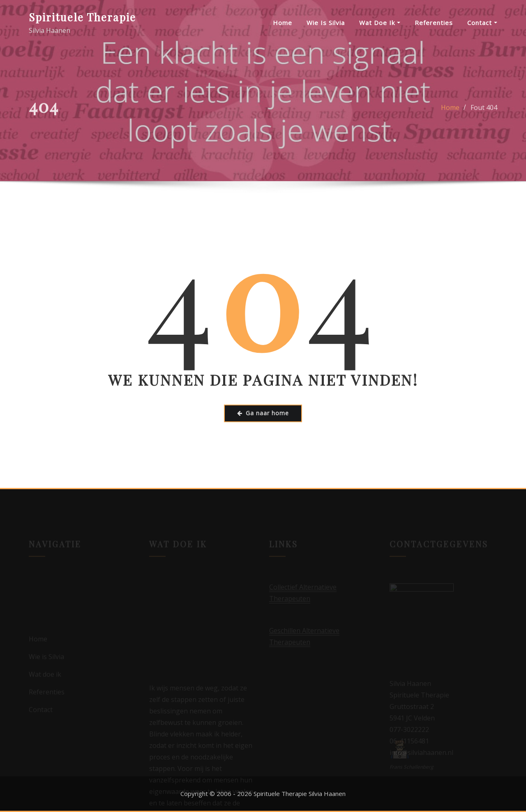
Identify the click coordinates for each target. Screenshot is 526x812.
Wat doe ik (380, 23)
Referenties (434, 23)
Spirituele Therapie (82, 17)
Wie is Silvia (326, 23)
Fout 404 (484, 110)
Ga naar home (263, 413)
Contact (482, 23)
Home (283, 23)
